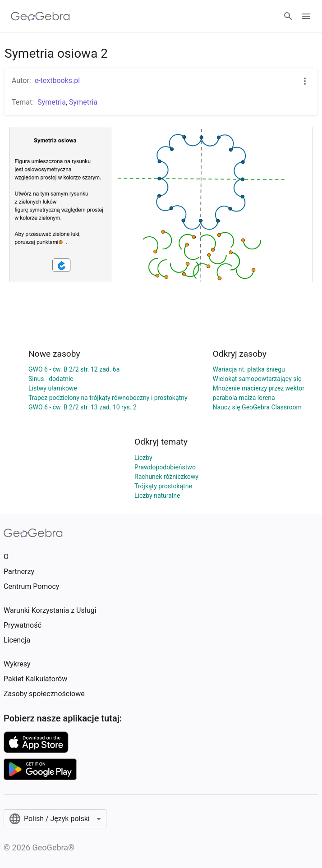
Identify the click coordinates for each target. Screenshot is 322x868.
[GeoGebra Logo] (40, 16)
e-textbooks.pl (57, 80)
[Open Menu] (306, 16)
